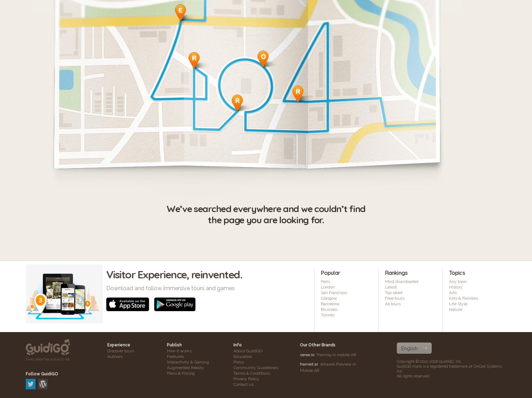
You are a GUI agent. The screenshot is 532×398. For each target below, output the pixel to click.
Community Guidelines (256, 368)
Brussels (329, 309)
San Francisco (334, 293)
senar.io (307, 355)
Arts (453, 293)
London (328, 287)
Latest (391, 287)
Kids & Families (464, 298)
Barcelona (330, 304)
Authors (115, 356)
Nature (456, 309)
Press (239, 362)
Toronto (328, 315)
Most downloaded (402, 281)
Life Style (458, 304)
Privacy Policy (246, 379)
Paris (325, 281)
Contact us (244, 384)
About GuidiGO (248, 351)
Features (175, 356)
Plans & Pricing (181, 373)
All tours (393, 304)
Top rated (394, 293)
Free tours (395, 298)
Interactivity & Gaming (188, 362)
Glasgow (329, 298)
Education (243, 356)
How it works (179, 351)
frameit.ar (309, 364)
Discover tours (121, 351)
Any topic (458, 281)
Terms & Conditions (252, 373)
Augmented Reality (186, 368)
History (456, 287)
